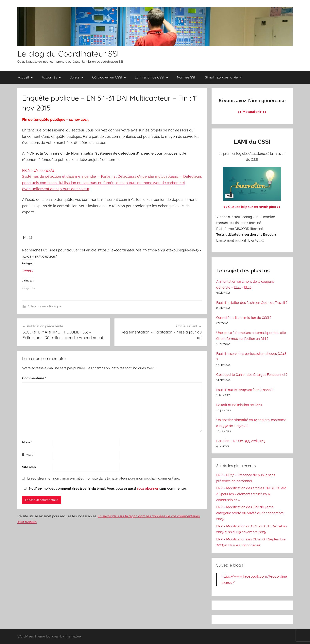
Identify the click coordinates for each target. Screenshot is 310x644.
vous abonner (148, 488)
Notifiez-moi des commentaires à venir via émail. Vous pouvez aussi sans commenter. (104, 488)
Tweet (27, 270)
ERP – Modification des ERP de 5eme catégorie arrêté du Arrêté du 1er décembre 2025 (250, 513)
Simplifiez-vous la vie (224, 77)
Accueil (26, 77)
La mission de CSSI (152, 77)
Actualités (52, 77)
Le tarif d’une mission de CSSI (239, 405)
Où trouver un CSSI (109, 77)
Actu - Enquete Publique (44, 306)
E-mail (28, 455)
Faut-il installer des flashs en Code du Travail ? (252, 303)
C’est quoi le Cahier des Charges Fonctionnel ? (252, 375)
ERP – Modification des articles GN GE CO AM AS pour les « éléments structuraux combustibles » (251, 494)
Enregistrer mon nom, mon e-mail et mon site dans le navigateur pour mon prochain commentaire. (103, 478)
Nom (27, 442)
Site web (29, 467)
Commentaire (34, 378)
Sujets (77, 77)
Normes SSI (186, 77)
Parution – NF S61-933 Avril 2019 (241, 441)
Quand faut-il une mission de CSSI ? (244, 318)
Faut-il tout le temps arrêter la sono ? (245, 390)
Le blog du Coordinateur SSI (68, 54)
